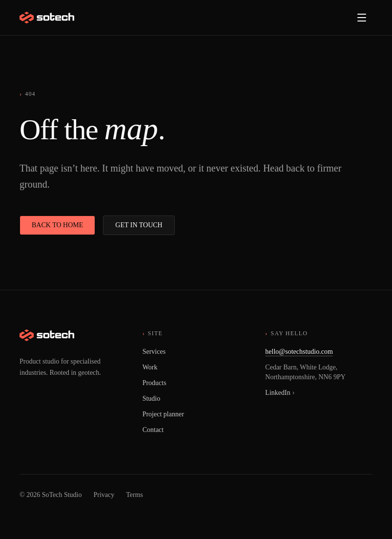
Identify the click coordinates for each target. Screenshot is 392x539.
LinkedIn (280, 393)
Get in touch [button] (139, 225)
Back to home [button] (57, 225)
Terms (134, 495)
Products (155, 383)
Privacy (104, 495)
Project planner (163, 414)
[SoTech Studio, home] (47, 18)
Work (150, 367)
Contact (153, 430)
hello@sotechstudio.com (299, 352)
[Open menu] (362, 18)
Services (154, 352)
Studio (152, 399)
